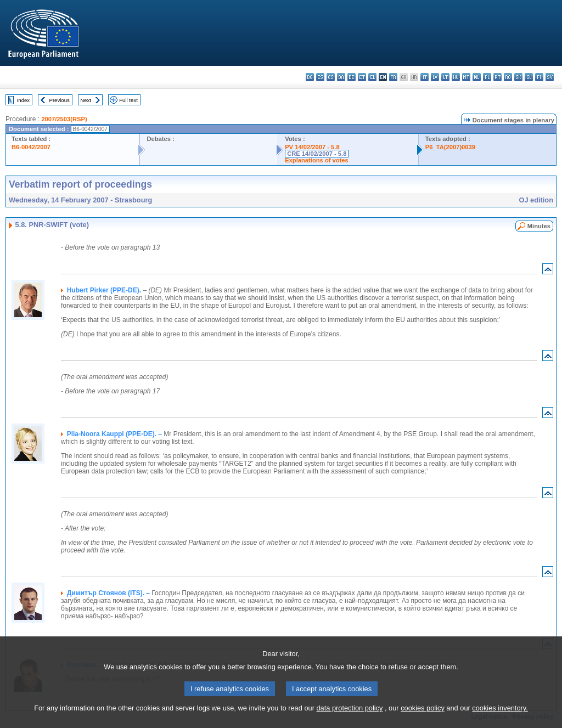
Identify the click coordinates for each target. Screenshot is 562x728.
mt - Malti (466, 77)
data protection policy (349, 720)
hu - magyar (456, 77)
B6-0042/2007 (31, 147)
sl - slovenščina (529, 77)
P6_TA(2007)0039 (450, 147)
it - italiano (425, 77)
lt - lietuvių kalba (445, 77)
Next (86, 100)
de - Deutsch (352, 77)
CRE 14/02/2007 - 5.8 (317, 154)
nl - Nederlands (477, 77)
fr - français (393, 77)
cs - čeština (331, 77)
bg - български (310, 77)
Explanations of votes (317, 160)
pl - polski (487, 77)
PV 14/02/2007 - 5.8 (312, 147)
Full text (128, 100)
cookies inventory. (500, 720)
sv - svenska (550, 77)
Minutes (539, 226)
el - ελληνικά (372, 77)
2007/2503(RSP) (64, 119)
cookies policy (423, 720)
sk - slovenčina (518, 77)
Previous (60, 100)
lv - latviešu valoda (435, 77)
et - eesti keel (362, 77)
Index (23, 100)
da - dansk (341, 77)
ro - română (508, 77)
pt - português (498, 77)
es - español (320, 77)
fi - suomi (539, 77)
